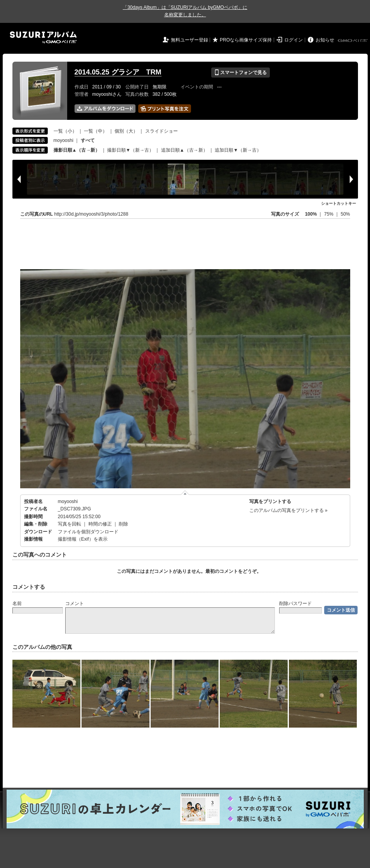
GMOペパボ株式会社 (353, 41)
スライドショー (162, 131)
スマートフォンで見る (241, 73)
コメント (75, 603)
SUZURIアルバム (43, 37)
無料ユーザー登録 (189, 40)
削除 (123, 524)
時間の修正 (100, 524)
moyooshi (63, 140)
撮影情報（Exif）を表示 (83, 539)
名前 (17, 603)
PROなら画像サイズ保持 (246, 40)
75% (329, 214)
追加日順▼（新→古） (238, 150)
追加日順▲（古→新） (184, 150)
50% (345, 214)
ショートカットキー (339, 203)
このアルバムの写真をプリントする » (288, 510)
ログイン (294, 40)
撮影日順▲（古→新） (77, 150)
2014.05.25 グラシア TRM (118, 72)
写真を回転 (69, 524)
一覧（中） (96, 131)
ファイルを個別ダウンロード (88, 532)
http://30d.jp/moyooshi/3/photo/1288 (91, 214)
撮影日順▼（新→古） (130, 150)
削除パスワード (295, 603)
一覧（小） (65, 131)
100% (311, 214)
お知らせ (325, 40)
